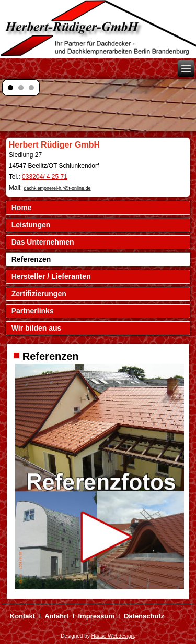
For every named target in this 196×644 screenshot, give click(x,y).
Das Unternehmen (43, 242)
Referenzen (31, 259)
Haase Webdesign (113, 636)
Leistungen (31, 225)
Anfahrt (56, 616)
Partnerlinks (33, 311)
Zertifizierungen (39, 294)
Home (22, 208)
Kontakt (22, 616)
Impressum (96, 616)
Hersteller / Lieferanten (51, 276)
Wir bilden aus (37, 328)
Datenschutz (144, 616)
